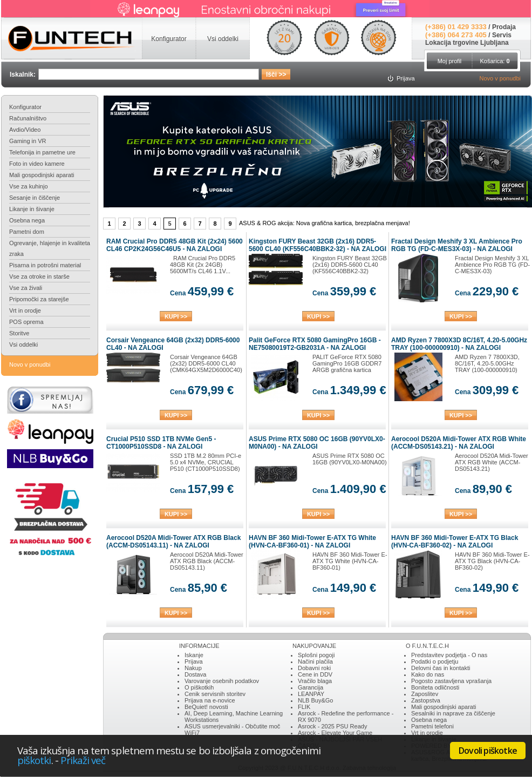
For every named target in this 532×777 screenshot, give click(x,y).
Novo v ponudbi (500, 78)
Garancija (311, 687)
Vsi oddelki (23, 344)
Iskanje (194, 655)
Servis (502, 35)
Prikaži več (83, 760)
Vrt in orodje (25, 310)
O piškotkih (199, 687)
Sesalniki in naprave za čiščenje (453, 713)
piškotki (34, 760)
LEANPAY (311, 694)
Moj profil (450, 61)
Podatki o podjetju (435, 661)
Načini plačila (315, 661)
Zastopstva (426, 700)
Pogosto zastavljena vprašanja (451, 681)
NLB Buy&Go (315, 700)
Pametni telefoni (432, 726)
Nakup (193, 668)
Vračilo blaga (315, 681)
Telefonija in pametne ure (42, 152)
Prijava (194, 661)
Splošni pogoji (316, 655)
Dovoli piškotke (488, 751)
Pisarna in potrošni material (45, 265)
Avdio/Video (25, 130)
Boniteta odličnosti (435, 687)
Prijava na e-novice (210, 700)
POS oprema (26, 322)
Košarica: (495, 61)
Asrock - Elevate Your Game (335, 733)
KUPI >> (176, 316)
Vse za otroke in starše (39, 276)
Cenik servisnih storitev (215, 694)
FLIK (304, 707)
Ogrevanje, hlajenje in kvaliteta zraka (50, 248)
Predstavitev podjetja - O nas (449, 655)
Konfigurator (25, 107)
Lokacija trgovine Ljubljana (467, 43)
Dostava (195, 674)
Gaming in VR (28, 141)
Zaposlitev (425, 694)
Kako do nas (428, 674)
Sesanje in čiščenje (35, 198)
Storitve (19, 333)
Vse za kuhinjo (29, 186)
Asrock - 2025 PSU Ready (332, 726)
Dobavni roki (314, 668)
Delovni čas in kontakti (441, 668)
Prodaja (504, 27)
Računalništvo (28, 118)
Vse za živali (26, 288)
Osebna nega (27, 220)
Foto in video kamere (37, 164)
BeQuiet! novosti (206, 707)
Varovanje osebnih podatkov (222, 681)
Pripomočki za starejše (39, 299)
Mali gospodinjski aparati (42, 175)
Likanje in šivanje (32, 209)
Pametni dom (27, 232)
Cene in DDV (315, 674)
